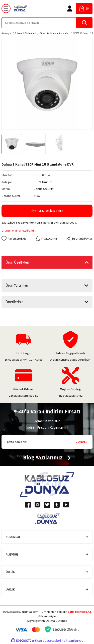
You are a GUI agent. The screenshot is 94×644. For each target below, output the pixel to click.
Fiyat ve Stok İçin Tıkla (47, 211)
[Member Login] (70, 9)
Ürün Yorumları (17, 285)
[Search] (47, 23)
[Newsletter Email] (47, 442)
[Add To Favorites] (14, 239)
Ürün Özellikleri (17, 262)
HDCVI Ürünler (43, 182)
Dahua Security (44, 189)
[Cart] (84, 9)
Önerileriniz (14, 302)
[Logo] (20, 9)
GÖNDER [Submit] (81, 442)
